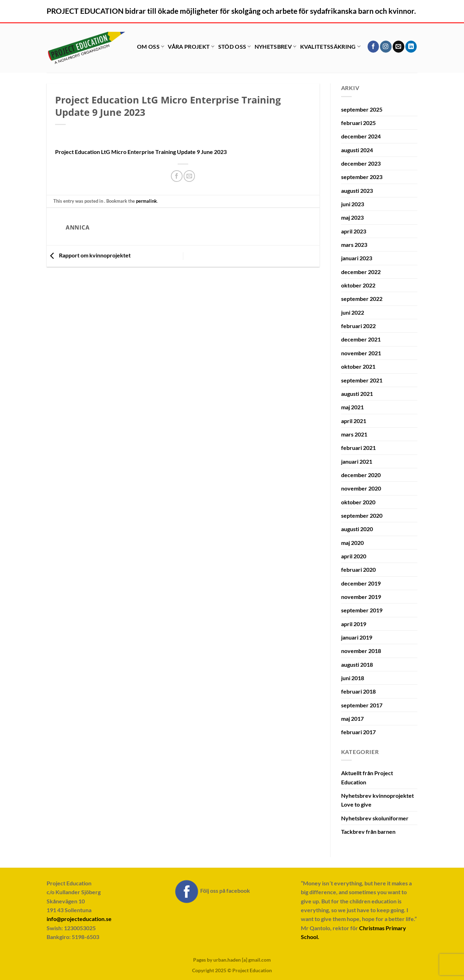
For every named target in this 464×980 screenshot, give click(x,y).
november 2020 (361, 488)
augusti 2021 (357, 394)
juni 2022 (353, 312)
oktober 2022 (358, 285)
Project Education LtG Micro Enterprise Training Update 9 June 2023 (141, 152)
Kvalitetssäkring (331, 46)
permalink (146, 201)
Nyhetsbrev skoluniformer (375, 818)
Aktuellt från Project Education (367, 777)
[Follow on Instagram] (386, 46)
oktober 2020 (358, 502)
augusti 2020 (357, 529)
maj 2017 (352, 718)
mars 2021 (354, 434)
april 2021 (354, 421)
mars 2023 (354, 245)
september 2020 (362, 515)
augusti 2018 (357, 664)
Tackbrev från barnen (368, 831)
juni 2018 (353, 678)
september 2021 (362, 380)
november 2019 (361, 597)
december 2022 (361, 272)
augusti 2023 (357, 191)
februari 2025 (358, 123)
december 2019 (361, 583)
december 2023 (361, 163)
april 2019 (354, 624)
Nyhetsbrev (276, 46)
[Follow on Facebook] (373, 46)
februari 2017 (358, 732)
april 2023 (354, 231)
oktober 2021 (358, 366)
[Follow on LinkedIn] (411, 46)
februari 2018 (358, 691)
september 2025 (362, 109)
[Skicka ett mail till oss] (398, 46)
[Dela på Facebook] (177, 176)
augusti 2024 (357, 150)
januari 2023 (357, 258)
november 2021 (361, 353)
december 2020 (361, 475)
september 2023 (362, 177)
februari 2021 (358, 448)
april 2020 (354, 556)
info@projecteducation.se (79, 919)
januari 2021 (357, 461)
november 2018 (361, 651)
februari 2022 (358, 326)
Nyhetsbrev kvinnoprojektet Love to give (377, 800)
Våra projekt (191, 46)
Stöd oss (235, 46)
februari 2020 (358, 569)
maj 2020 (352, 543)
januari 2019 (357, 637)
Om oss (151, 46)
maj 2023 (352, 217)
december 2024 (361, 136)
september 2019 (362, 610)
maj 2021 (352, 407)
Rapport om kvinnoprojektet (89, 255)
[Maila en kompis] (189, 176)
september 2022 (362, 299)
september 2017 (362, 705)
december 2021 (361, 339)
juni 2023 (353, 204)
